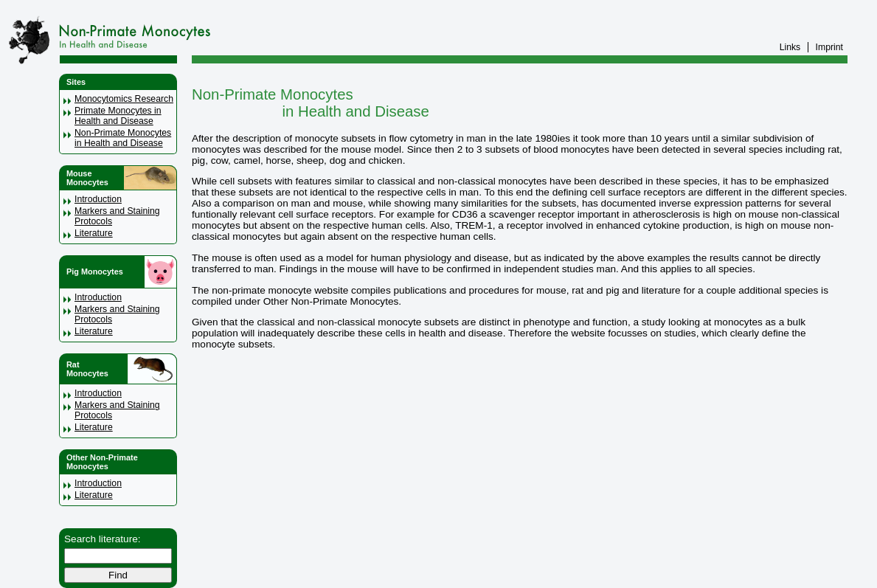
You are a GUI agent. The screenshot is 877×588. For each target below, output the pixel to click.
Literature (94, 233)
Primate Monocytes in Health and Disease (118, 116)
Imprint (829, 47)
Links (790, 47)
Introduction (98, 199)
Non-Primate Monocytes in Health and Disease (123, 138)
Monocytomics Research (124, 99)
